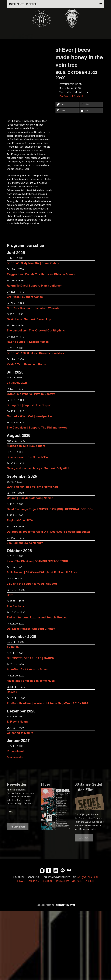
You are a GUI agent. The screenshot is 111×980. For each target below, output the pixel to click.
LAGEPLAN (33, 881)
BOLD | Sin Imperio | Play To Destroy (31, 394)
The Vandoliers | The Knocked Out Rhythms (36, 330)
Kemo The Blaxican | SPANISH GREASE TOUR (37, 561)
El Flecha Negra (17, 721)
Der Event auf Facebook (71, 96)
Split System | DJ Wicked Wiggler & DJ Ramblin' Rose (42, 572)
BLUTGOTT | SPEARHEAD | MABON (30, 658)
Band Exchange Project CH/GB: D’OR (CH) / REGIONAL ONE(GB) (50, 509)
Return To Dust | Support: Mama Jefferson (35, 285)
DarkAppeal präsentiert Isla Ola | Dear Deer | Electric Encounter (48, 532)
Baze (10, 595)
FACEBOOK (48, 881)
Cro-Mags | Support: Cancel (25, 297)
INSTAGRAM (63, 881)
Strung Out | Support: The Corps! (29, 405)
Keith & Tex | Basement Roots (26, 364)
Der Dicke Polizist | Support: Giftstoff (31, 629)
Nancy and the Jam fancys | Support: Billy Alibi (38, 468)
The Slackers (15, 606)
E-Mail (10, 812)
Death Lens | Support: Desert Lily (29, 319)
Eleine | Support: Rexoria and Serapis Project (37, 617)
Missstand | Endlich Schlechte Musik (31, 681)
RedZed (12, 692)
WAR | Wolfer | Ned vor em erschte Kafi (32, 487)
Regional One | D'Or (20, 520)
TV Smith (13, 647)
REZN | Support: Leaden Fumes (28, 342)
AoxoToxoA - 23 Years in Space (28, 669)
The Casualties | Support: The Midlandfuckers (37, 427)
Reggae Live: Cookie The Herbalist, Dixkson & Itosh (41, 274)
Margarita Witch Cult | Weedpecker (29, 416)
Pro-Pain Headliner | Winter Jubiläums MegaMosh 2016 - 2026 (47, 703)
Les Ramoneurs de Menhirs (25, 543)
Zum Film (84, 838)
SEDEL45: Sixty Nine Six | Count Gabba (33, 263)
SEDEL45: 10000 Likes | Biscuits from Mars (35, 353)
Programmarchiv (15, 757)
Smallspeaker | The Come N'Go (27, 457)
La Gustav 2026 (17, 383)
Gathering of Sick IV (20, 733)
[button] (67, 104)
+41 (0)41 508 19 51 (88, 877)
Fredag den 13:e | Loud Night (26, 446)
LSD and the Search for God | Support (32, 584)
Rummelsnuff (16, 751)
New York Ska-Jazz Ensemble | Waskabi (33, 308)
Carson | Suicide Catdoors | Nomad (30, 498)
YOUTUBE (77, 881)
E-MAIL (21, 881)
